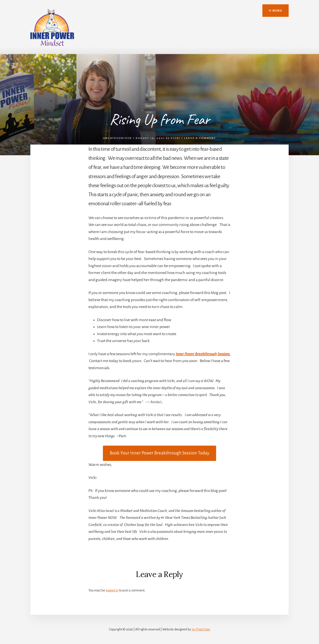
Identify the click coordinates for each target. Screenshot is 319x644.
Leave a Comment (200, 138)
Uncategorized (118, 138)
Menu (276, 11)
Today (160, 453)
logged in (112, 590)
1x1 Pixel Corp (201, 629)
